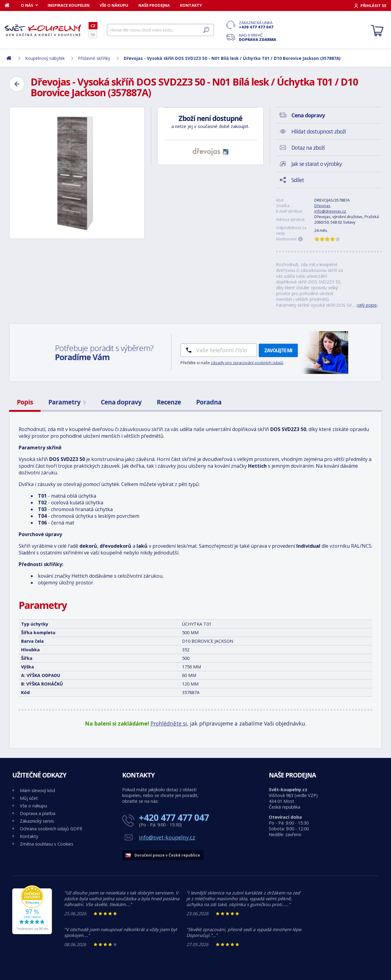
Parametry (67, 402)
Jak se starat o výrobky (317, 164)
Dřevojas (322, 206)
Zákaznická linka (258, 25)
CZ (93, 26)
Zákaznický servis (37, 821)
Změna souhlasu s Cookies (47, 844)
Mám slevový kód (37, 790)
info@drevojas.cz (330, 211)
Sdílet (298, 180)
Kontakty (191, 5)
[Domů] (10, 5)
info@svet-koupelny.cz (167, 837)
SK (93, 35)
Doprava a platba (38, 813)
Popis (25, 402)
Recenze (169, 402)
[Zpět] (17, 84)
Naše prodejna (154, 5)
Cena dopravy (121, 402)
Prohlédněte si (169, 723)
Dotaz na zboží (308, 148)
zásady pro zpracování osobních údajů (247, 363)
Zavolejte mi (278, 350)
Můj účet (29, 798)
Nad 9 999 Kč (258, 37)
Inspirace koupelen (69, 5)
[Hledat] (160, 30)
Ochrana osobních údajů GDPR (51, 829)
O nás (27, 5)
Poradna (209, 402)
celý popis (367, 305)
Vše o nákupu (114, 5)
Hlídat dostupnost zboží (319, 131)
